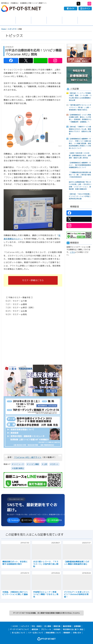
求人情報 (23, 20)
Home (4, 29)
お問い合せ (77, 633)
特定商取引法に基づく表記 (73, 629)
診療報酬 (77, 626)
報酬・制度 (85, 20)
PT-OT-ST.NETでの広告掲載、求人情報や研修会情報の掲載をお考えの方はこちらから (46, 613)
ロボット (55, 464)
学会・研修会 (39, 20)
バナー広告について (35, 633)
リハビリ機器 (34, 464)
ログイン (85, 9)
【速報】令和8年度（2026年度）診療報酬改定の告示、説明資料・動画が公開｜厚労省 (80, 155)
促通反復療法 (19, 468)
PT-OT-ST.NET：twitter (78, 4)
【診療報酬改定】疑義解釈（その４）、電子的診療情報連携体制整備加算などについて (80, 165)
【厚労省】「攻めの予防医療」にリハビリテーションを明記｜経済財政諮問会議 (80, 196)
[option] (79, 53)
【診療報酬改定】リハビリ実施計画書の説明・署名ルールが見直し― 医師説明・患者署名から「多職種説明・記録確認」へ (80, 118)
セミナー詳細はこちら (33, 280)
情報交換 (54, 20)
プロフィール (46, 629)
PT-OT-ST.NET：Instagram (89, 4)
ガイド (71, 9)
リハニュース (19, 464)
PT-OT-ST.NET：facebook (73, 4)
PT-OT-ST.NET (21, 8)
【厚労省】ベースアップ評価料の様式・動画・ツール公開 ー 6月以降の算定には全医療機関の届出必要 (80, 97)
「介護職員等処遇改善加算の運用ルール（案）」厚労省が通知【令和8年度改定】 (80, 175)
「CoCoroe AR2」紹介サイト (27, 457)
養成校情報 (70, 20)
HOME (15, 626)
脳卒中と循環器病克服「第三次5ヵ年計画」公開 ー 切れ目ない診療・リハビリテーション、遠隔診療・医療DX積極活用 (80, 185)
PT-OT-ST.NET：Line (84, 4)
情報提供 (67, 633)
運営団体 (35, 629)
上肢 (45, 464)
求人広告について (19, 633)
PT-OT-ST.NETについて (19, 629)
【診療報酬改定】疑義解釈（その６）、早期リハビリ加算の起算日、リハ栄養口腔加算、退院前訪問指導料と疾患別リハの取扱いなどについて (80, 143)
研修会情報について (53, 633)
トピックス (8, 20)
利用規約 (57, 629)
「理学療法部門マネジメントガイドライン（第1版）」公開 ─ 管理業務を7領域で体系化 (80, 107)
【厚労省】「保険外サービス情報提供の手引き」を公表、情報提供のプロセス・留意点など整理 (80, 130)
